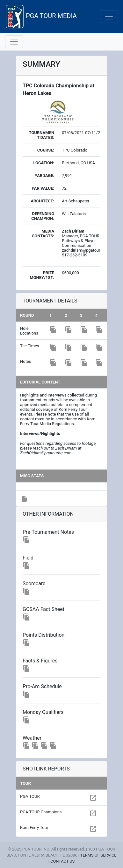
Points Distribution (43, 635)
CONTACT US (62, 861)
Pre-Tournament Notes (48, 532)
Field (28, 558)
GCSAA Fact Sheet (43, 609)
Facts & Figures (40, 661)
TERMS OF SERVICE (98, 855)
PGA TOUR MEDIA (41, 16)
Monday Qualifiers (43, 712)
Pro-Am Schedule (42, 686)
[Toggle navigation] (109, 17)
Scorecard (34, 583)
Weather (32, 738)
